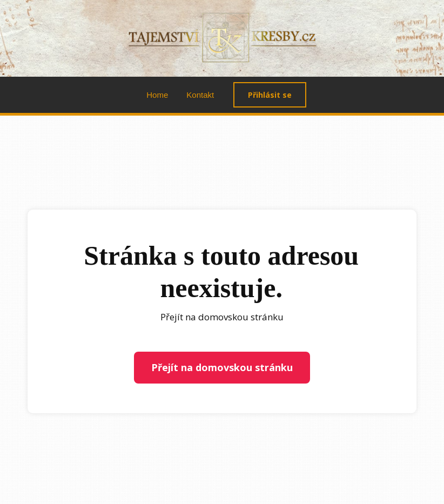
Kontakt (200, 95)
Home (157, 95)
